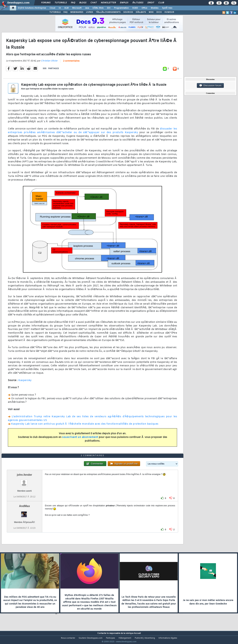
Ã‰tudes (138, 3)
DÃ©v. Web (98, 8)
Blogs (83, 3)
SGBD (135, 8)
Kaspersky (25, 383)
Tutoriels (61, 3)
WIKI (151, 12)
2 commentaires (71, 63)
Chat (94, 3)
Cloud (52, 8)
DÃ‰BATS (141, 12)
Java (87, 8)
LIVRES (89, 12)
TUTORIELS (55, 12)
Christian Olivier (49, 63)
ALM (66, 8)
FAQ (73, 3)
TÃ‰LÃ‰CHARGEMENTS (108, 12)
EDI (109, 8)
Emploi (124, 3)
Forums (46, 3)
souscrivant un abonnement (80, 440)
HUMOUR (169, 12)
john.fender (24, 481)
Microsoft (77, 8)
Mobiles (155, 8)
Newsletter (108, 3)
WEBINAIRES (77, 12)
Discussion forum (210, 86)
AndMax (25, 513)
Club (161, 3)
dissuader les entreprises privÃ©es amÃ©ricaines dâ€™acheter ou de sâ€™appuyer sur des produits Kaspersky (92, 133)
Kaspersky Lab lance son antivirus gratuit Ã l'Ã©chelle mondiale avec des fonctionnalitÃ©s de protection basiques (85, 426)
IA (60, 8)
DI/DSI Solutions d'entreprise (32, 8)
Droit (151, 3)
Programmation (121, 8)
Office (144, 8)
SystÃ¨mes (167, 8)
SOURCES (128, 12)
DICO (159, 12)
